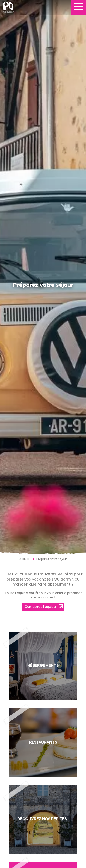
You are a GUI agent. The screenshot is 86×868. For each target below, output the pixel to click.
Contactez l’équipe (40, 607)
